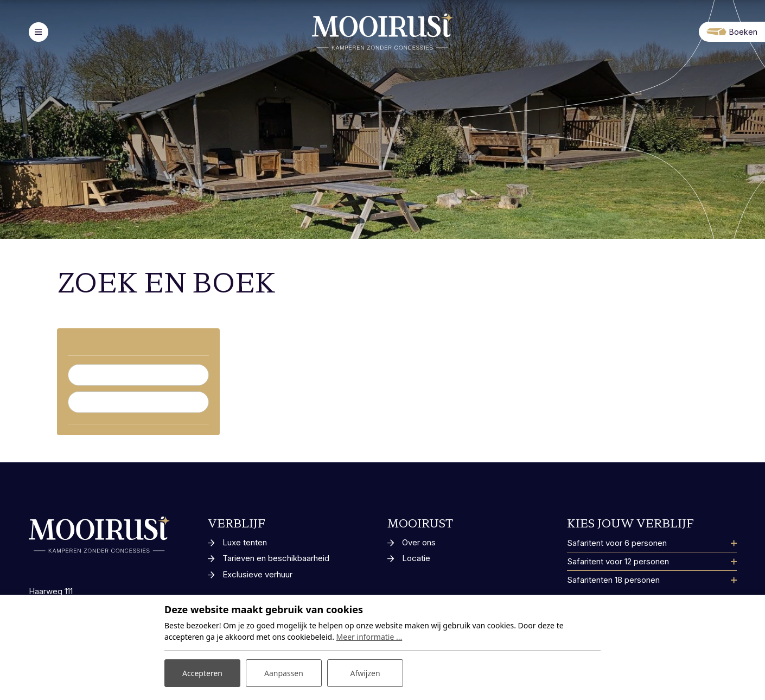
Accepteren (202, 673)
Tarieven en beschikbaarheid (276, 558)
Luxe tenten (245, 542)
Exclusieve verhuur (257, 574)
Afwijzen (365, 673)
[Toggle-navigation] (39, 32)
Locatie (416, 558)
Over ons (419, 542)
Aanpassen (284, 673)
